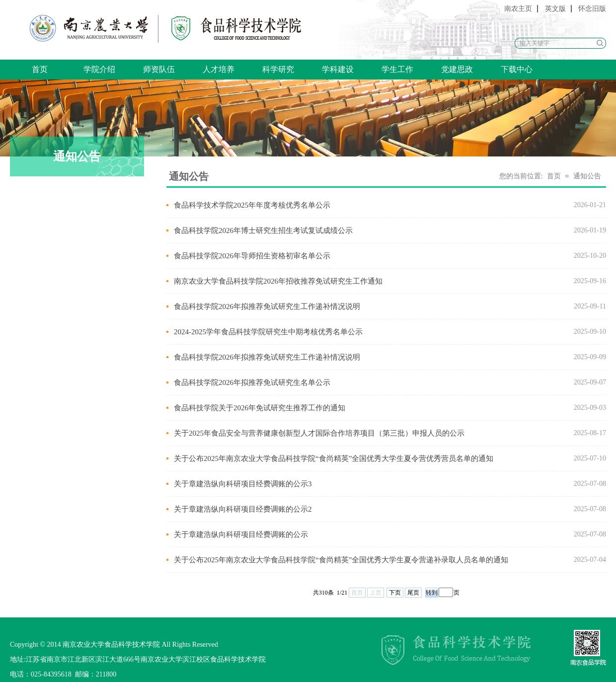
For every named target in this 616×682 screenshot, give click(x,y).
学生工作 (397, 69)
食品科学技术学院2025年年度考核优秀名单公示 (252, 205)
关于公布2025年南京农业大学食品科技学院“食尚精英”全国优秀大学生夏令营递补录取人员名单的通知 (341, 560)
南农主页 (518, 9)
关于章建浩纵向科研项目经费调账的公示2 (243, 509)
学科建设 (338, 69)
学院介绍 (99, 69)
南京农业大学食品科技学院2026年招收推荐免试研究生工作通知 (278, 281)
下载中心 (517, 69)
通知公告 (587, 176)
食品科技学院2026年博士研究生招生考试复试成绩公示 (263, 230)
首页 (40, 69)
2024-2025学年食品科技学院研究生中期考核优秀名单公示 (268, 332)
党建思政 (457, 69)
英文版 (555, 9)
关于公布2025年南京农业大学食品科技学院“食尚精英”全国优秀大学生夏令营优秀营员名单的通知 (334, 458)
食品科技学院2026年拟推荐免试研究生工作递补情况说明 (267, 306)
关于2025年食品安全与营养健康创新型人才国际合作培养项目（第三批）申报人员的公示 (319, 433)
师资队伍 (159, 69)
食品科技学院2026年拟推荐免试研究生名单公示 (252, 382)
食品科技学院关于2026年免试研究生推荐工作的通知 (260, 408)
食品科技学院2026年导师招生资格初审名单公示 (252, 256)
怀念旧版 (592, 9)
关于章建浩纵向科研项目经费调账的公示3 (243, 484)
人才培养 (219, 69)
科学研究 (278, 69)
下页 (395, 593)
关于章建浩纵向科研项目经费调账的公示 (241, 534)
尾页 (413, 593)
